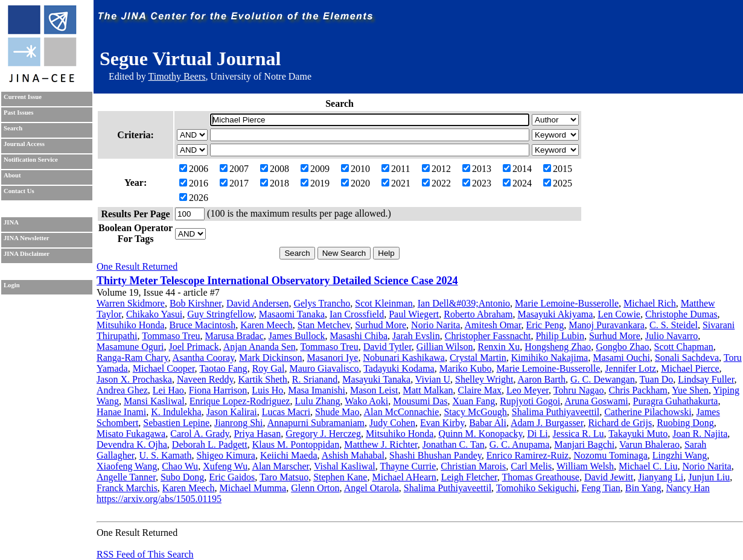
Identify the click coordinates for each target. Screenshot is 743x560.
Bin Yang (643, 488)
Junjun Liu (709, 477)
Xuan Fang (474, 401)
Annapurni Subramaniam (316, 423)
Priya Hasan (257, 434)
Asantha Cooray (204, 358)
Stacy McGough (475, 412)
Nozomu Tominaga (611, 455)
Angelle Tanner (126, 477)
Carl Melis (531, 466)
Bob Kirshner (196, 303)
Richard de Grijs (620, 423)
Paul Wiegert (414, 314)
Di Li (537, 434)
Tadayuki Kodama (399, 368)
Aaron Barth (542, 379)
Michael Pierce (690, 368)
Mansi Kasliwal (154, 401)
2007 (234, 169)
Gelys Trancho (322, 303)
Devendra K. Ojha (132, 444)
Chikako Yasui (154, 314)
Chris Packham (638, 390)
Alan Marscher (280, 466)
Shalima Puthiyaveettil (556, 412)
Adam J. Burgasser (547, 423)
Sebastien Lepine (176, 423)
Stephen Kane (340, 477)
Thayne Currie (408, 466)
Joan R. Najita (700, 434)
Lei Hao (168, 390)
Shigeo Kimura (226, 455)
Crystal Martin (478, 358)
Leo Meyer (528, 390)
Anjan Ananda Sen (260, 347)
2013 (477, 169)
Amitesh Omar (493, 325)
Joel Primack (194, 347)
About (12, 175)
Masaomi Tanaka (292, 314)
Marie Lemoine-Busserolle (567, 303)
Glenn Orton (315, 488)
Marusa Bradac (234, 336)
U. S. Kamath (165, 455)
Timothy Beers (177, 76)
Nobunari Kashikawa (404, 358)
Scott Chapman (684, 347)
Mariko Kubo (466, 368)
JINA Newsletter (26, 238)
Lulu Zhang (317, 401)
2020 (356, 183)
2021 (396, 183)
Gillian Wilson (445, 347)
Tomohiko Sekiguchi (537, 488)
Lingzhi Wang (680, 455)
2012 (436, 169)
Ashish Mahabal (353, 455)
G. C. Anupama (520, 444)
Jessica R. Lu (579, 434)
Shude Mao (337, 412)
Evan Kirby (442, 423)
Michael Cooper (164, 368)
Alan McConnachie (402, 412)
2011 (396, 169)
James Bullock (297, 336)
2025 (558, 183)
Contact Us (19, 191)
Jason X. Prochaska (134, 379)
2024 (517, 183)
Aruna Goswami (596, 401)
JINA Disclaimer (27, 254)
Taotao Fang (223, 368)
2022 (436, 183)
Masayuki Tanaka (376, 379)
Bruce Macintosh (202, 325)
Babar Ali (488, 423)
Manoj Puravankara (607, 325)
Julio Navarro (672, 336)
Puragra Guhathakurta (676, 401)
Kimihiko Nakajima (550, 358)
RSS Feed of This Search (145, 554)
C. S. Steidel (674, 325)
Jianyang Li (661, 477)
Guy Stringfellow (221, 314)
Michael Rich (650, 303)
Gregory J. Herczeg (323, 434)
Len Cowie (619, 314)
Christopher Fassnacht (488, 336)
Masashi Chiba (359, 336)
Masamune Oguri (130, 347)
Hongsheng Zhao (558, 347)
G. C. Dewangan (603, 379)
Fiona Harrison (218, 390)
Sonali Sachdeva (687, 358)
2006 (194, 169)
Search (13, 128)
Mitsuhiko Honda (130, 325)
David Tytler (387, 347)
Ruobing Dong (685, 423)
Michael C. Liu (648, 466)
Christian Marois (473, 466)
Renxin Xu (499, 347)
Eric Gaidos (232, 477)
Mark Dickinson (270, 358)
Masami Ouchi (621, 358)
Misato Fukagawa (131, 434)
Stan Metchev (324, 325)
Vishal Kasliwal (345, 466)
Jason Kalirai (232, 412)
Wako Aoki (366, 401)
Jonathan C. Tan (454, 444)
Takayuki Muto (638, 434)
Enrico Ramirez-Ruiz (528, 455)
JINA (11, 222)
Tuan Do (656, 379)
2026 (194, 198)
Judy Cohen (392, 423)
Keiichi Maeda (289, 455)
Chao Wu (180, 466)
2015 (558, 169)
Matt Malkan (428, 390)
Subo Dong (182, 477)
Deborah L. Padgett (210, 444)
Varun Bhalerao (649, 444)
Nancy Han (687, 488)
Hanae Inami (121, 412)
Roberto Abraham (478, 314)
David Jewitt (609, 477)
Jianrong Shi (238, 423)
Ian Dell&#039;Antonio (464, 303)
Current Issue (23, 97)
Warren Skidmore (131, 303)
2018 (275, 183)
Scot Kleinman (384, 303)
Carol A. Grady (199, 434)
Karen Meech (266, 325)
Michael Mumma (253, 488)
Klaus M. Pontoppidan (296, 444)
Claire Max (480, 390)
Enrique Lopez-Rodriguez (240, 401)
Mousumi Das (420, 401)
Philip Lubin (560, 336)
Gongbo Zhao (622, 347)
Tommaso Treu (171, 336)
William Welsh (585, 466)
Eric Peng (545, 325)
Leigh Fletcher (469, 477)
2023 (477, 183)
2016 (194, 183)
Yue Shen (690, 390)
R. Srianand (315, 379)
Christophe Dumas (681, 314)
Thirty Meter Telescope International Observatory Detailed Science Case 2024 (277, 281)
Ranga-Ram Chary (132, 358)
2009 (315, 169)
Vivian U (433, 379)
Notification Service (31, 160)
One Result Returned (137, 266)
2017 (234, 183)
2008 (275, 169)
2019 (315, 183)
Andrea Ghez (122, 390)
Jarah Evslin (416, 336)
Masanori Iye (333, 358)
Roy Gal (269, 368)
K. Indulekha (176, 412)
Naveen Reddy (205, 379)
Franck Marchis (127, 488)
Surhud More (381, 325)
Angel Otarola (371, 488)
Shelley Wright (484, 379)
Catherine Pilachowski (648, 412)
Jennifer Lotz (630, 368)
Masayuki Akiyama (555, 314)
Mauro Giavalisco (324, 368)
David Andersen (258, 303)
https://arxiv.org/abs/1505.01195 (159, 499)
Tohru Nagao (579, 390)
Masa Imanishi (317, 390)
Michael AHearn (404, 477)
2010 (356, 169)
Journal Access (24, 144)
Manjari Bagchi (584, 444)
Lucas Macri (286, 412)
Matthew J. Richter (381, 444)
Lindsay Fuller (706, 379)
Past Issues (18, 113)
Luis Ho (267, 390)
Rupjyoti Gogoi (530, 401)
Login (12, 285)
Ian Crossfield (357, 314)
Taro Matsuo (284, 477)
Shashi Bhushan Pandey (435, 455)
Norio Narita (435, 325)
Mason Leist (374, 390)
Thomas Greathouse (540, 477)
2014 (517, 169)
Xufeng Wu (225, 466)
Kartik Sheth (262, 379)
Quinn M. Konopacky (480, 434)
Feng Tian (601, 488)
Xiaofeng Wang (127, 466)
